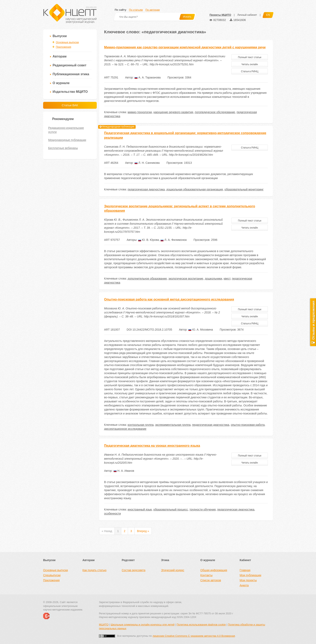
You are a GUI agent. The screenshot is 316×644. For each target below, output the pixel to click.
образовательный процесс (171, 509)
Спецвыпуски (52, 575)
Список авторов (211, 580)
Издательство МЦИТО (70, 92)
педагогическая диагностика (146, 189)
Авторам (60, 56)
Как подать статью (94, 570)
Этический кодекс (173, 570)
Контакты (206, 575)
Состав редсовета (134, 570)
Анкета (244, 585)
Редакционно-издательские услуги (66, 130)
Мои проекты (248, 580)
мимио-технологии (140, 112)
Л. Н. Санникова (147, 163)
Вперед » (143, 531)
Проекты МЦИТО (220, 15)
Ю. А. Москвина (201, 330)
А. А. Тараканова (148, 77)
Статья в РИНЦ (250, 71)
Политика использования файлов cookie (201, 625)
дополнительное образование (147, 279)
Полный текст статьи (250, 57)
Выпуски (60, 36)
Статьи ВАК (70, 105)
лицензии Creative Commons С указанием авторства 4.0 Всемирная (194, 636)
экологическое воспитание (186, 279)
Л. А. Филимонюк (174, 240)
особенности (113, 514)
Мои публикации (250, 575)
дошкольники (213, 279)
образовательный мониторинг (244, 189)
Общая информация (214, 570)
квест (227, 279)
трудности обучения (203, 509)
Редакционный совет (70, 65)
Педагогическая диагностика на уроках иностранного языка (152, 446)
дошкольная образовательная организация (195, 189)
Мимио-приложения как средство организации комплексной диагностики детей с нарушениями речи (185, 47)
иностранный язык (140, 509)
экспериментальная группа (173, 425)
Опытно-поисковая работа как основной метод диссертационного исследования (169, 299)
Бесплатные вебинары (63, 148)
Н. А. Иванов (124, 471)
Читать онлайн (250, 64)
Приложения (63, 47)
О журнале (61, 83)
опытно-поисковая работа (248, 425)
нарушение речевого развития (173, 112)
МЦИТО (104, 625)
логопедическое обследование (215, 112)
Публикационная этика (71, 74)
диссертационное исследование (125, 429)
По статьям (136, 10)
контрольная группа (141, 425)
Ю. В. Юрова (149, 240)
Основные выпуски (67, 42)
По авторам (153, 10)
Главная (245, 570)
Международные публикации (67, 140)
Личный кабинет (247, 15)
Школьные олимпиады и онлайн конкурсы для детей (143, 625)
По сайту (120, 10)
